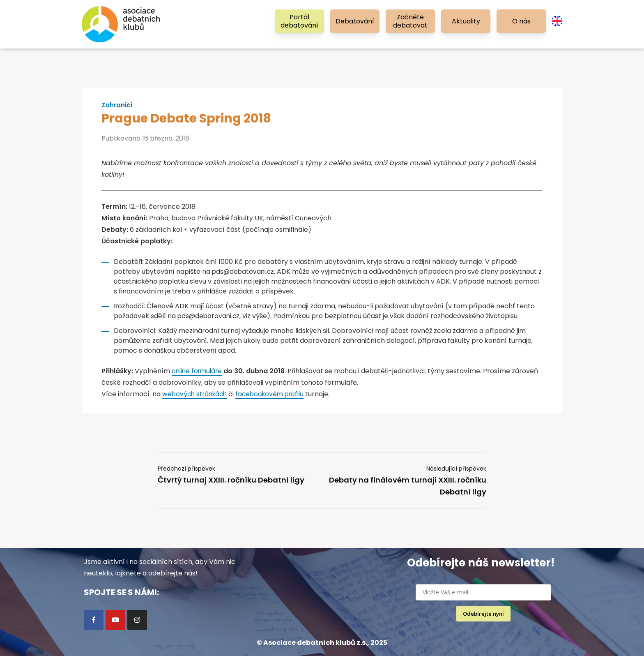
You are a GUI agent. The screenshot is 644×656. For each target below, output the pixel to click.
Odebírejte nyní (483, 614)
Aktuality (466, 21)
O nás (521, 21)
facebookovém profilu (275, 394)
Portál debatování (299, 21)
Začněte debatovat (410, 21)
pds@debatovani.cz (244, 271)
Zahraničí (118, 105)
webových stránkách (197, 394)
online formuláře (198, 371)
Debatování (355, 21)
